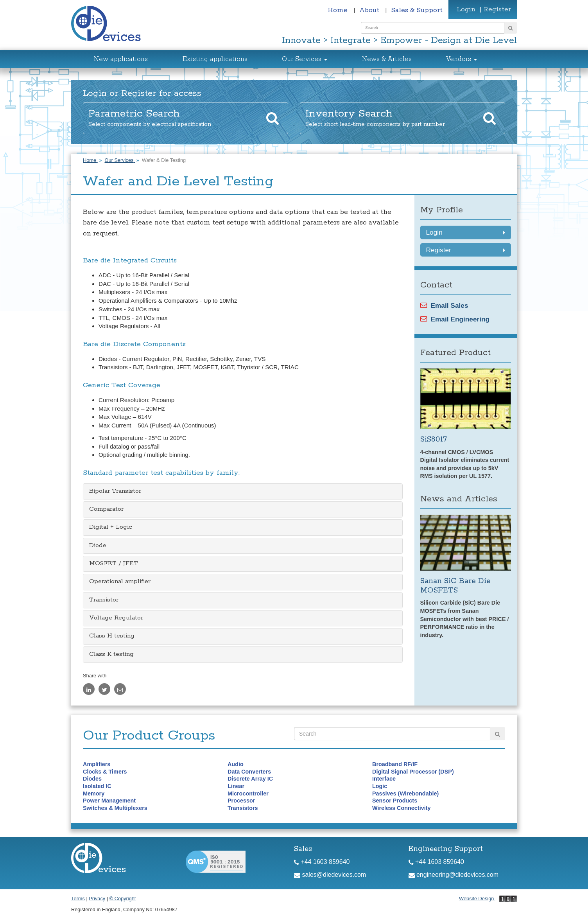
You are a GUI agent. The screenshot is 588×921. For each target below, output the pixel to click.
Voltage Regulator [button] (116, 618)
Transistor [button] (104, 600)
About (370, 10)
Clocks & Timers (105, 772)
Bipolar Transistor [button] (115, 491)
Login (466, 9)
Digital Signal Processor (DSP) (413, 772)
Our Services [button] (305, 59)
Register (497, 9)
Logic (380, 786)
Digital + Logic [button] (111, 527)
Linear (236, 786)
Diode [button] (98, 546)
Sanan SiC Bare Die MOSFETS (455, 586)
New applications (121, 59)
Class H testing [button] (112, 636)
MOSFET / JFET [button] (114, 564)
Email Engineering (455, 319)
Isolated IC (97, 786)
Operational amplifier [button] (120, 582)
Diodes (92, 779)
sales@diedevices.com (330, 875)
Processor (241, 801)
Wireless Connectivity (401, 808)
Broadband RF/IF (395, 764)
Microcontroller (248, 794)
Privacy (97, 899)
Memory (94, 794)
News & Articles (387, 59)
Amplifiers (97, 764)
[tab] (243, 491)
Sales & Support (417, 10)
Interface (384, 779)
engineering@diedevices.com (454, 875)
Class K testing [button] (111, 654)
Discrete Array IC (250, 779)
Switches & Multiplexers (115, 808)
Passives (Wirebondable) (405, 794)
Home (339, 10)
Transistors (243, 808)
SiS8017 (434, 439)
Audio (236, 764)
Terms (78, 899)
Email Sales (444, 305)
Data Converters (249, 772)
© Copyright (123, 899)
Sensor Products (395, 801)
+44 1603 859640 (322, 862)
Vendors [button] (462, 59)
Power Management (109, 801)
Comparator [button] (106, 509)
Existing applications (215, 59)
